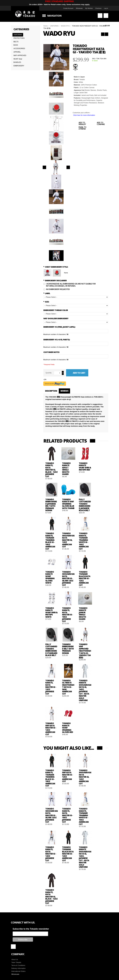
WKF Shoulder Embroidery (56, 318)
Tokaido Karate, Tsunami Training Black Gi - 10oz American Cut (50, 541)
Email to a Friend (80, 128)
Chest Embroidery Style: (56, 267)
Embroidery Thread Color (56, 310)
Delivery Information (19, 968)
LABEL (47, 293)
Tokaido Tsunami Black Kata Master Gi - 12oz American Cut (85, 578)
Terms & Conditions (18, 965)
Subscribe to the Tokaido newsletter (31, 929)
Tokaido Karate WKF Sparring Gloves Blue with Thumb (68, 504)
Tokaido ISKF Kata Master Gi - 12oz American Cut (51, 729)
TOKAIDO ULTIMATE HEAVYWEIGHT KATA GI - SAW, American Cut (68, 687)
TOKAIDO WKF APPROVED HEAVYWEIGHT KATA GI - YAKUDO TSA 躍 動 (85, 651)
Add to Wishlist (79, 124)
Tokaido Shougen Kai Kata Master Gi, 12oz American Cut (68, 540)
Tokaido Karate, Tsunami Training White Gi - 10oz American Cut (84, 541)
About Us (15, 960)
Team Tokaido (16, 962)
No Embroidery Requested (58, 289)
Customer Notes (51, 352)
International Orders (18, 971)
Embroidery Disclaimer (55, 280)
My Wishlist (89, 8)
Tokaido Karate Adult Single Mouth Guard (66, 469)
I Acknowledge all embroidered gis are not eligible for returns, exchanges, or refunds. (71, 285)
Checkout (98, 8)
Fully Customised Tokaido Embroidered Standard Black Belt (51, 650)
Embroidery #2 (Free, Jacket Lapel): (59, 327)
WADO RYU (65, 26)
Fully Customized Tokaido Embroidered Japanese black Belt (85, 505)
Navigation (54, 16)
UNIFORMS (54, 26)
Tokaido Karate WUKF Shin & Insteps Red (85, 466)
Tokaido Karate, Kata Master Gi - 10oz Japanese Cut (67, 615)
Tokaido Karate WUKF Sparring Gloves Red (68, 728)
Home (46, 26)
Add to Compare (98, 124)
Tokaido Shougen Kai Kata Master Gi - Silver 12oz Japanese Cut (68, 578)
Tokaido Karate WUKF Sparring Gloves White (50, 577)
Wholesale (79, 8)
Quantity (49, 373)
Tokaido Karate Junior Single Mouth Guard (83, 614)
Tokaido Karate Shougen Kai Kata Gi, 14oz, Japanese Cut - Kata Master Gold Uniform (85, 690)
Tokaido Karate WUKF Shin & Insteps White (51, 612)
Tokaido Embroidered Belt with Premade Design (68, 649)
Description (51, 391)
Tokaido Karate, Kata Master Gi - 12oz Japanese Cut (51, 687)
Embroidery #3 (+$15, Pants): (57, 340)
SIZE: (46, 302)
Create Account (68, 8)
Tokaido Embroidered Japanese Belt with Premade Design (51, 505)
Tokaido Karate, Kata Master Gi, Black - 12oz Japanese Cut (51, 470)
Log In (106, 8)
